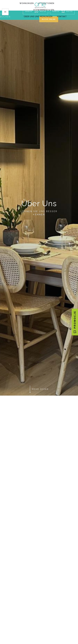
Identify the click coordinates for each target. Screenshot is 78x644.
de (5, 12)
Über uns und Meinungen (38, 17)
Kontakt (62, 17)
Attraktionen (46, 3)
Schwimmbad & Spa (44, 10)
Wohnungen (27, 3)
